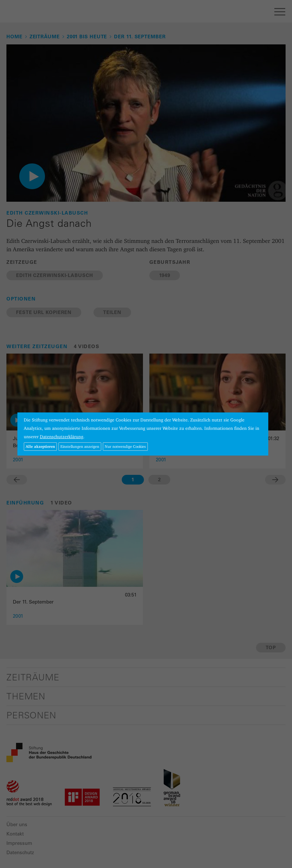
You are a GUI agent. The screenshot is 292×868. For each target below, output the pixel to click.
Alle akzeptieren (40, 446)
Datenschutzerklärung (62, 437)
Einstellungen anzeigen (80, 446)
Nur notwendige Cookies (125, 446)
